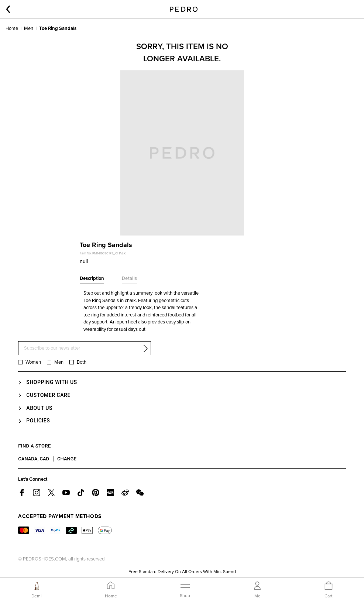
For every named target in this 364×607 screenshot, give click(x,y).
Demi (37, 596)
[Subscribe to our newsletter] (85, 348)
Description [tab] (92, 278)
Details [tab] (130, 278)
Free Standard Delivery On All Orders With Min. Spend (182, 572)
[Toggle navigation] (185, 590)
